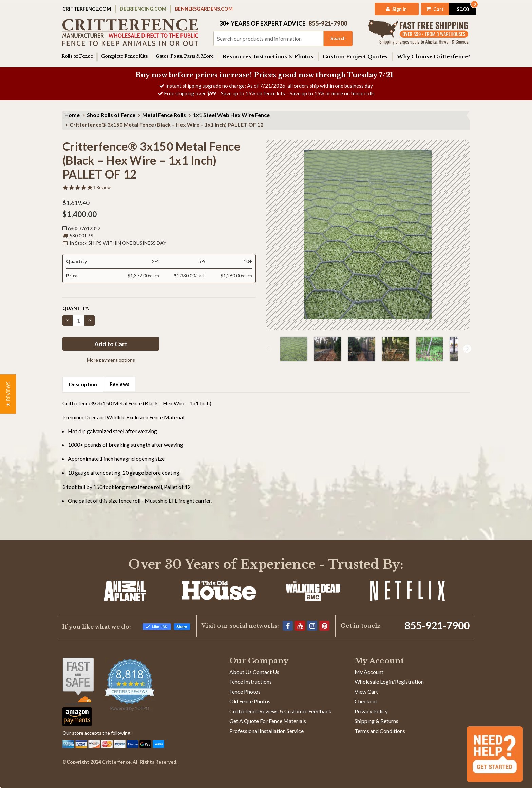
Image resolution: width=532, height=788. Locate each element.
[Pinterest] (324, 626)
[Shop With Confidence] (78, 681)
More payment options (111, 360)
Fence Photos (245, 691)
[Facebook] (288, 626)
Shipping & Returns (376, 721)
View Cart (366, 691)
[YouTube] (300, 626)
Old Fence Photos (250, 701)
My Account (369, 672)
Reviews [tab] (119, 384)
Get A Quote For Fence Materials (268, 721)
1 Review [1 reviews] (102, 188)
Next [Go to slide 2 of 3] (467, 349)
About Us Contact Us (254, 672)
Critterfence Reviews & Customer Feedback (280, 711)
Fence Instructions (251, 682)
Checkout (366, 701)
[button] (8, 394)
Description (83, 384)
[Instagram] (312, 626)
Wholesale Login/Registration (389, 682)
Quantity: (76, 308)
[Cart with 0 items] (441, 9)
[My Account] (387, 9)
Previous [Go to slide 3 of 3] (268, 349)
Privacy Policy (371, 711)
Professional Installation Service (267, 731)
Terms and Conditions (380, 731)
